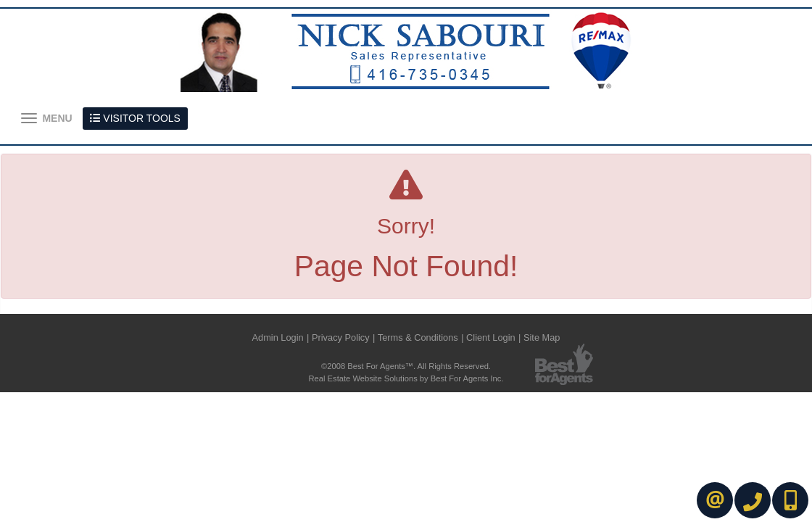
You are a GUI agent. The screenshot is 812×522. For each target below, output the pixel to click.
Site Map (542, 337)
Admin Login (278, 337)
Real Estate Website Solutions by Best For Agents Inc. (406, 378)
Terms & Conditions (418, 337)
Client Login (491, 337)
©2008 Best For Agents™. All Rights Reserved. (406, 366)
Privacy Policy (341, 337)
